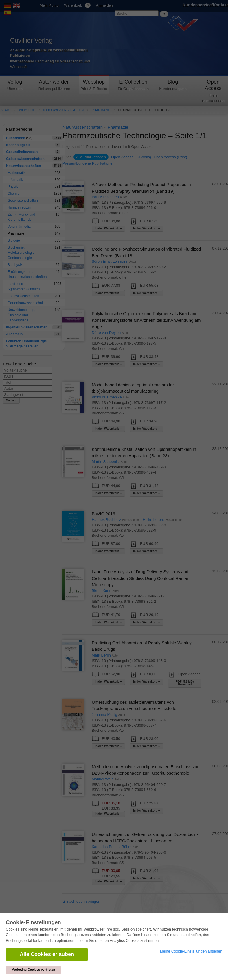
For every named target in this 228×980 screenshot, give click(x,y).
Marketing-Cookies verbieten (33, 970)
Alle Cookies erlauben (47, 954)
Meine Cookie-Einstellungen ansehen (191, 951)
